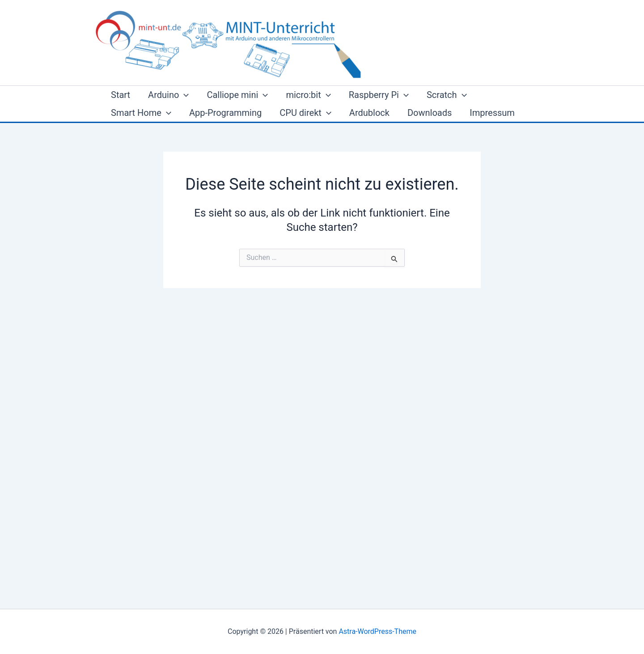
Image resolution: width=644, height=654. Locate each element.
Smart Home (141, 113)
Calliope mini (237, 95)
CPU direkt (305, 113)
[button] (184, 95)
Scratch (447, 95)
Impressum (492, 113)
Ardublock (369, 113)
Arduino (168, 95)
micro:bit (308, 95)
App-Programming (225, 113)
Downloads (430, 113)
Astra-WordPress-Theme (377, 631)
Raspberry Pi (379, 95)
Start (121, 95)
